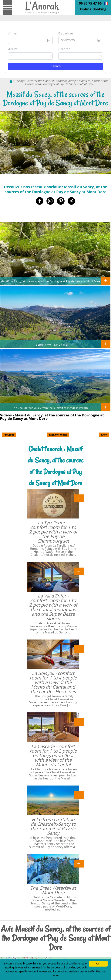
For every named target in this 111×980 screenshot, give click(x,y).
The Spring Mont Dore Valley (50, 344)
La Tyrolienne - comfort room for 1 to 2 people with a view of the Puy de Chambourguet (53, 532)
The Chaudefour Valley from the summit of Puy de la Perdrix (50, 408)
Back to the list (58, 435)
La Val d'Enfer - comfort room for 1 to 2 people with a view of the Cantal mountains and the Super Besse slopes (53, 607)
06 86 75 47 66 (90, 3)
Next (104, 435)
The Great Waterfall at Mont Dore (53, 890)
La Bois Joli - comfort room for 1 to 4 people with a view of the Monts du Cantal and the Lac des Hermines (53, 682)
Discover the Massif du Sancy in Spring (51, 81)
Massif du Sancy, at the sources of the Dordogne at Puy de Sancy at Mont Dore (66, 82)
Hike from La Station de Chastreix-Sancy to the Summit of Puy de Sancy (53, 826)
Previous (9, 435)
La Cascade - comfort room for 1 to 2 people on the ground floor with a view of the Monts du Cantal (53, 755)
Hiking (19, 81)
